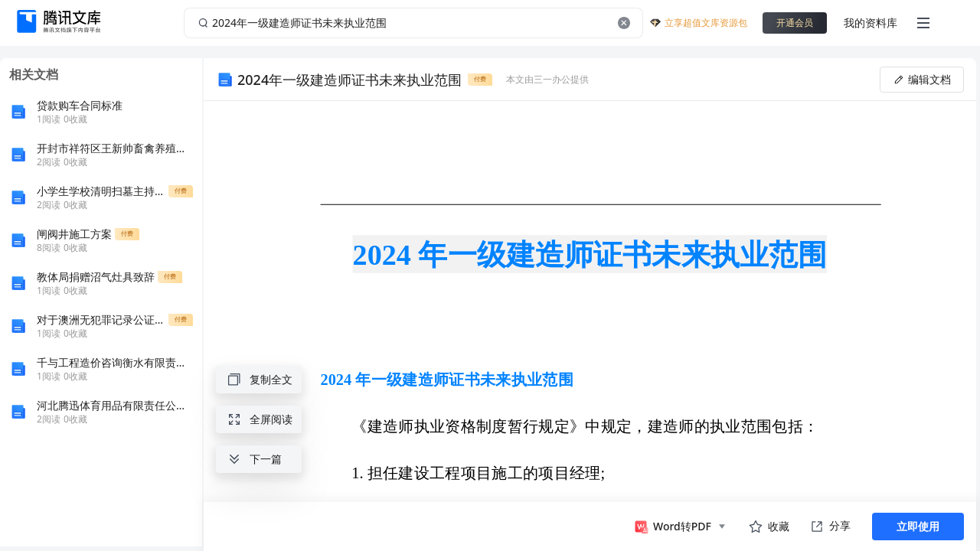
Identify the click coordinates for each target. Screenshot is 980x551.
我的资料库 (871, 23)
